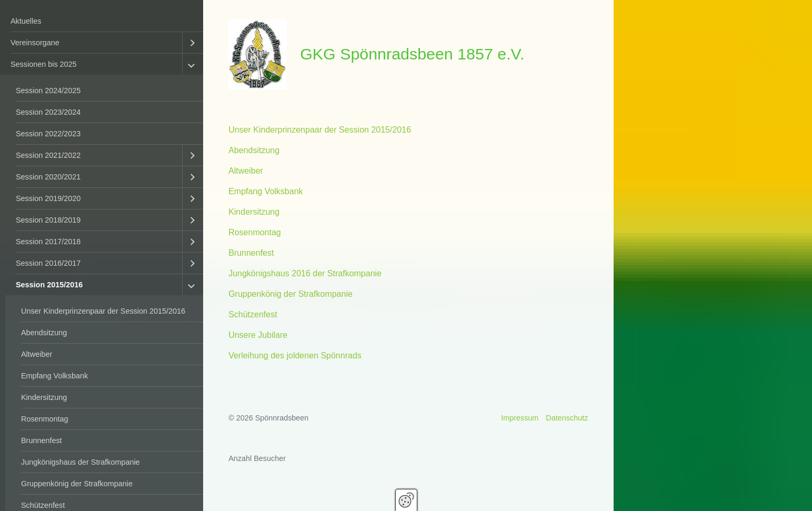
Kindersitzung (44, 397)
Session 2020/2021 (48, 177)
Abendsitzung (44, 333)
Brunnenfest (42, 440)
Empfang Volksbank (54, 376)
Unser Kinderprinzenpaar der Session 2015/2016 (103, 311)
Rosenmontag (45, 419)
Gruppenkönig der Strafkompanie (77, 484)
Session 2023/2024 (48, 112)
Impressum (520, 418)
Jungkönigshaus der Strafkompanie (81, 462)
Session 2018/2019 (48, 220)
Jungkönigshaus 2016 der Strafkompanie (305, 273)
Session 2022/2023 (48, 134)
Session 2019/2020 (48, 198)
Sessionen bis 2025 (44, 64)
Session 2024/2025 (48, 91)
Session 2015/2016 (49, 285)
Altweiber (37, 354)
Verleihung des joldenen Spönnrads (295, 355)
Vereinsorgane (35, 43)
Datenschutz (567, 418)
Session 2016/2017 (48, 263)
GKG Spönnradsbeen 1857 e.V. (412, 54)
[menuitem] (102, 21)
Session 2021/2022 (48, 155)
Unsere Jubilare (258, 335)
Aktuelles (26, 21)
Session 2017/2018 (48, 242)
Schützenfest (253, 314)
